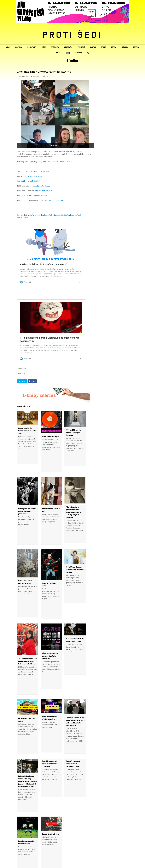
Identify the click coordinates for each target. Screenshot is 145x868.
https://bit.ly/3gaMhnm (41, 186)
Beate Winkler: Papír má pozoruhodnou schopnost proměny (75, 555)
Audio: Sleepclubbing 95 (50, 437)
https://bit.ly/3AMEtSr (43, 191)
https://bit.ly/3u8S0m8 (56, 200)
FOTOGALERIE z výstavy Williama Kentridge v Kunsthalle (74, 433)
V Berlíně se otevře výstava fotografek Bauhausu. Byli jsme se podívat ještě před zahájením (74, 505)
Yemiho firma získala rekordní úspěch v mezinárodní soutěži (73, 726)
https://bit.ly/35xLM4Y (39, 196)
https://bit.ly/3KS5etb (32, 181)
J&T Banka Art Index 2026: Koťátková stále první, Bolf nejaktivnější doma (28, 639)
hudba (46, 76)
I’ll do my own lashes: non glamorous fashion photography (27, 504)
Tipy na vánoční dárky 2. (50, 789)
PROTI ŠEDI (73, 35)
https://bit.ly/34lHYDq (41, 171)
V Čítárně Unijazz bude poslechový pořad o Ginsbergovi (50, 634)
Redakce (36, 76)
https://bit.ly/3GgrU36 (34, 176)
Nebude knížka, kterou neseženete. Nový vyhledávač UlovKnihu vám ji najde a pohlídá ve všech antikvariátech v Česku (27, 744)
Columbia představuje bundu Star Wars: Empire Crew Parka (51, 726)
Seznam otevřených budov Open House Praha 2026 (27, 431)
